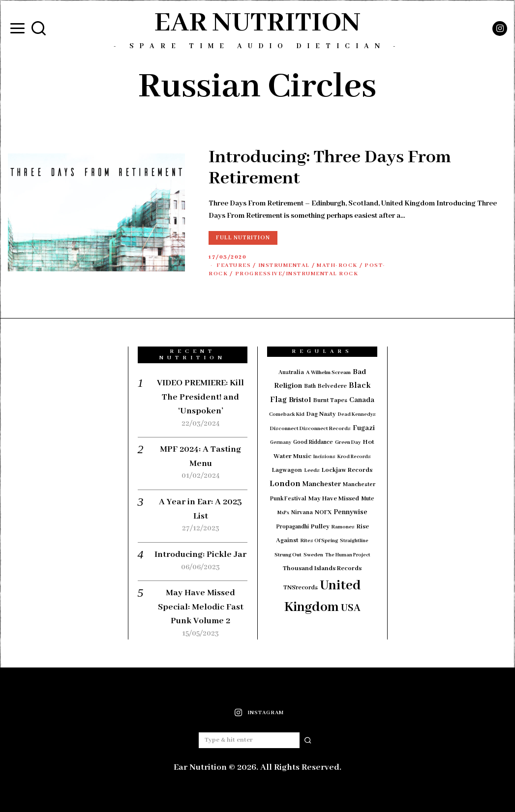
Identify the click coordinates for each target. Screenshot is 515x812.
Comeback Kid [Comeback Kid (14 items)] (287, 414)
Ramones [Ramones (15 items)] (343, 527)
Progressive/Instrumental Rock (297, 274)
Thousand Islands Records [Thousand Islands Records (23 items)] (322, 568)
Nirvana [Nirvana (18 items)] (302, 512)
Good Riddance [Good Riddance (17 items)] (313, 442)
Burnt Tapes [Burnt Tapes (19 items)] (330, 400)
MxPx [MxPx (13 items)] (283, 513)
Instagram (266, 713)
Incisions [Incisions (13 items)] (324, 457)
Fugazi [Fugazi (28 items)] (364, 428)
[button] (308, 740)
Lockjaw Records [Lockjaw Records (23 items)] (347, 470)
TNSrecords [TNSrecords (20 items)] (301, 588)
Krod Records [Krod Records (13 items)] (354, 457)
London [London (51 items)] (285, 484)
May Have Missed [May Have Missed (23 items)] (334, 499)
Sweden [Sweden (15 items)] (313, 555)
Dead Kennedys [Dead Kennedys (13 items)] (357, 415)
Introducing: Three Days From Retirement (330, 168)
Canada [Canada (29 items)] (362, 400)
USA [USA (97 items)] (351, 608)
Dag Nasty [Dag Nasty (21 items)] (321, 414)
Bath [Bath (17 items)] (310, 386)
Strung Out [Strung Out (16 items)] (288, 555)
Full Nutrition (243, 238)
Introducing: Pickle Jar (200, 554)
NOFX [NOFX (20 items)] (323, 513)
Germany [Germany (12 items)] (281, 443)
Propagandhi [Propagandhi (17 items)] (292, 527)
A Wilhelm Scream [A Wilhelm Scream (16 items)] (328, 373)
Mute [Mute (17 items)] (368, 499)
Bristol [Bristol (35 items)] (300, 400)
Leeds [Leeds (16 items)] (312, 470)
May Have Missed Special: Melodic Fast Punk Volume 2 (201, 607)
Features (234, 265)
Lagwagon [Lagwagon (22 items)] (287, 470)
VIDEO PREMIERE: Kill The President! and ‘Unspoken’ (200, 397)
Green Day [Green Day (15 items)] (348, 442)
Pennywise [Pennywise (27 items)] (350, 512)
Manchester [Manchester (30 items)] (322, 484)
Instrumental (284, 265)
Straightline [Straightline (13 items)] (354, 541)
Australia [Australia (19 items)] (291, 372)
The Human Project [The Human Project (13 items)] (348, 555)
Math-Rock (337, 265)
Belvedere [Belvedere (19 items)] (332, 386)
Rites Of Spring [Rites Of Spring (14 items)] (319, 541)
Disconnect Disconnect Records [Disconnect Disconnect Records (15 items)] (310, 429)
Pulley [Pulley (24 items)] (320, 527)
